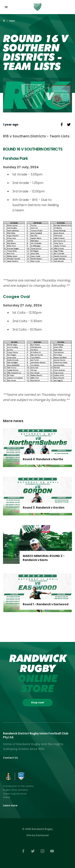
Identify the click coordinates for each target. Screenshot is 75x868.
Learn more (10, 805)
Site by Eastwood (37, 835)
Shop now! (38, 702)
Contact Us (10, 758)
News (12, 21)
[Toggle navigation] (6, 7)
